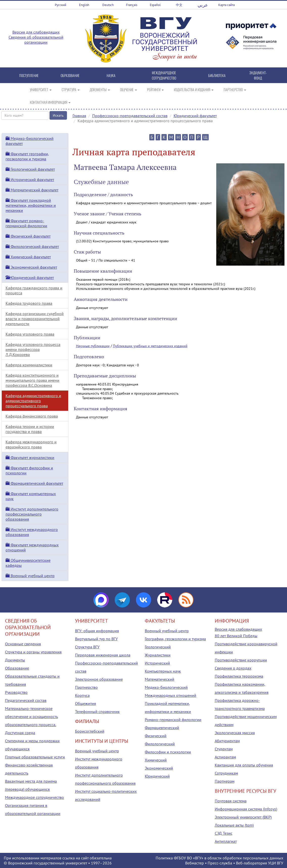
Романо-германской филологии (173, 720)
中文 (179, 5)
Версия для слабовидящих (36, 32)
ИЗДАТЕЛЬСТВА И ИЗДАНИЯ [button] (194, 90)
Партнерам (225, 781)
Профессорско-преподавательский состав (130, 116)
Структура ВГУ (87, 647)
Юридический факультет (195, 116)
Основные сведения (23, 644)
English (84, 5)
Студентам (224, 749)
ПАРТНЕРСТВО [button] (235, 90)
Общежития (86, 703)
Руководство (16, 692)
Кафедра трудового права (29, 303)
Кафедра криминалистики (29, 365)
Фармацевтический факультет (34, 483)
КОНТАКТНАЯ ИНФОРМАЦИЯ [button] (50, 102)
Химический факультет (28, 257)
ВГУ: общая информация (97, 631)
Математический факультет (32, 190)
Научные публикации (93, 346)
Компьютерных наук (163, 671)
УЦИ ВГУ (276, 863)
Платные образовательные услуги (35, 757)
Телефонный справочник (97, 711)
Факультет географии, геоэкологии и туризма (27, 156)
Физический (156, 736)
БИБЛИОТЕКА (217, 75)
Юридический (157, 776)
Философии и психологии (168, 752)
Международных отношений (171, 695)
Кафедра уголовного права (30, 334)
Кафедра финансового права (32, 416)
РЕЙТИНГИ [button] (155, 90)
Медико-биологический (166, 687)
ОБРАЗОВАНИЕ (70, 75)
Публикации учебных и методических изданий (150, 346)
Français (132, 5)
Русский (61, 5)
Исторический (157, 663)
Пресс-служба (220, 863)
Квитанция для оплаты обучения (244, 765)
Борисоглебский (90, 731)
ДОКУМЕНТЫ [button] (100, 90)
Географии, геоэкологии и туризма (175, 639)
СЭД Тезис (224, 833)
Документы (15, 660)
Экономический (159, 768)
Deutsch (108, 5)
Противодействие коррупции (241, 660)
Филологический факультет (32, 246)
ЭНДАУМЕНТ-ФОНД (258, 75)
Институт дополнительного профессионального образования (32, 514)
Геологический (158, 647)
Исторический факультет (30, 180)
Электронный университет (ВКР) (243, 817)
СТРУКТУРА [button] (71, 90)
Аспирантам (225, 757)
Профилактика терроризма (239, 676)
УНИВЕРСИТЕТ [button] (41, 90)
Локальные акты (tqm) (234, 825)
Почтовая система (231, 801)
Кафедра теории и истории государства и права (30, 429)
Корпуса (82, 695)
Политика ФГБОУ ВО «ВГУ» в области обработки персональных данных (219, 858)
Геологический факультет (30, 169)
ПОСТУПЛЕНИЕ (29, 75)
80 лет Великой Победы (236, 636)
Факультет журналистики (30, 457)
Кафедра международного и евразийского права (31, 444)
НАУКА (111, 75)
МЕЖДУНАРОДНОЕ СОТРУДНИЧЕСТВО (164, 75)
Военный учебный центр (30, 576)
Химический (156, 760)
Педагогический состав (26, 700)
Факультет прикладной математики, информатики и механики (31, 205)
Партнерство (86, 687)
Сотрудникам (226, 773)
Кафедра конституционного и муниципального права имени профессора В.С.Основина (32, 380)
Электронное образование (99, 679)
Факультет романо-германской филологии (26, 223)
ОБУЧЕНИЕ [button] (128, 90)
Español (155, 5)
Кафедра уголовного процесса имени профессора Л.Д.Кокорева (33, 349)
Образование (17, 668)
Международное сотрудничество (34, 797)
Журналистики (158, 655)
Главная (79, 116)
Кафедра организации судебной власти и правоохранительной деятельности (35, 319)
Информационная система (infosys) (246, 809)
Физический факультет (28, 236)
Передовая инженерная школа (103, 655)
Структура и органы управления (33, 652)
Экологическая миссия (235, 733)
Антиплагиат (226, 841)
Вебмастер (195, 863)
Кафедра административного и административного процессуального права (33, 401)
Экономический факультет (31, 267)
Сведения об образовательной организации (36, 40)
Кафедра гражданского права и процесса (34, 290)
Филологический (160, 744)
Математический (160, 679)
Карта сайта (226, 5)
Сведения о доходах (233, 668)
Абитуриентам (227, 741)
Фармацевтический (162, 728)
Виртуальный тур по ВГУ (96, 639)
